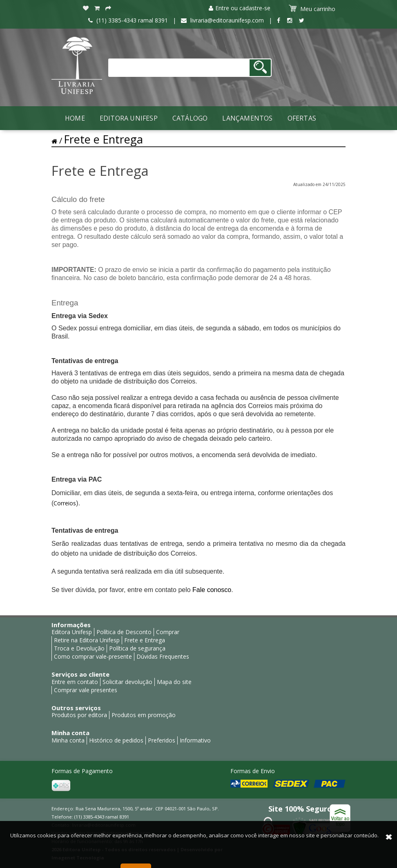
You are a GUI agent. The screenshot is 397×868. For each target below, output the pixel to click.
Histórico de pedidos (116, 740)
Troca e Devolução (79, 648)
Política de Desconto (124, 632)
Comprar (168, 632)
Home (75, 118)
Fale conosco (212, 590)
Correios (65, 503)
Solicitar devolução (127, 682)
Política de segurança (137, 648)
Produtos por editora (79, 715)
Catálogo (190, 118)
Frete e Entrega (103, 139)
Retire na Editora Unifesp (87, 640)
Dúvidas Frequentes (163, 656)
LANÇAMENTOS (247, 118)
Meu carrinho (313, 9)
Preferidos (162, 740)
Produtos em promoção (144, 715)
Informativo (195, 740)
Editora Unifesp (129, 118)
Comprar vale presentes (86, 690)
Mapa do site (174, 682)
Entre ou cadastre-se (240, 8)
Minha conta (68, 740)
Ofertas (302, 118)
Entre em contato (75, 682)
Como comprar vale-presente (93, 656)
